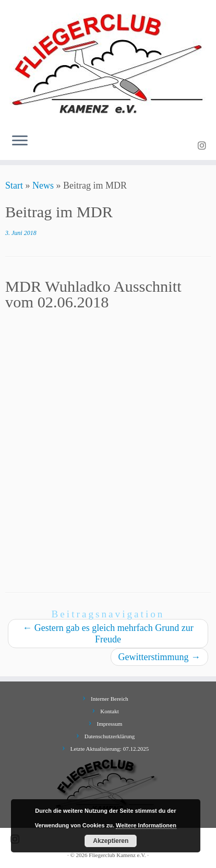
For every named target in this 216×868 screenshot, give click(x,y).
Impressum (110, 724)
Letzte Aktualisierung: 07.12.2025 (110, 749)
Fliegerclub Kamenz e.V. (117, 855)
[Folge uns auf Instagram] (203, 146)
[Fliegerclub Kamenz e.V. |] (108, 63)
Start (14, 185)
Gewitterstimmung (159, 657)
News (43, 185)
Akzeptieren (111, 841)
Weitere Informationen (146, 825)
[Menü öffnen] (20, 141)
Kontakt (109, 711)
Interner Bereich (110, 699)
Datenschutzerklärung (110, 736)
